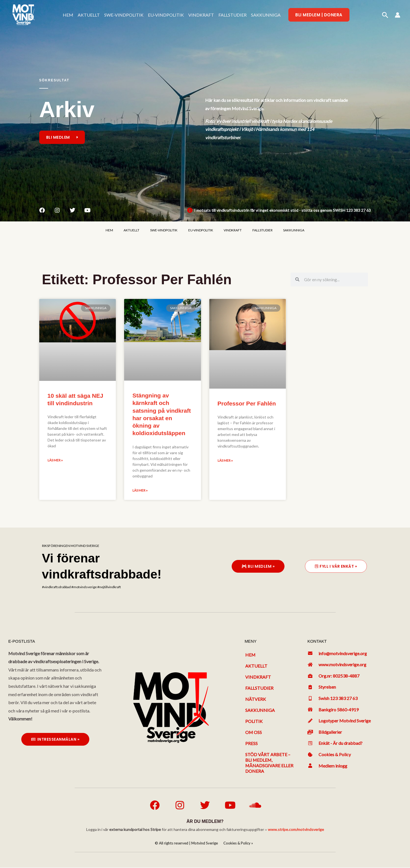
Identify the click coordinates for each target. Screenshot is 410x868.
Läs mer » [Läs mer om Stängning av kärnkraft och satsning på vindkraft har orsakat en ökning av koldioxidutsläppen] (140, 491)
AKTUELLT (89, 15)
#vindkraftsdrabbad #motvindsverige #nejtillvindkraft (81, 587)
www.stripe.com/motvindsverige (296, 830)
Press (251, 744)
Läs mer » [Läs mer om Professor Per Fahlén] (225, 461)
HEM (68, 15)
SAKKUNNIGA (266, 15)
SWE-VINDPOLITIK (124, 15)
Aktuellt (256, 666)
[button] (319, 15)
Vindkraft (258, 677)
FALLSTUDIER (233, 15)
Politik (254, 721)
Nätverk (256, 699)
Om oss (254, 733)
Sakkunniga (260, 710)
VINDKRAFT (201, 15)
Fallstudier (259, 688)
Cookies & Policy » (238, 844)
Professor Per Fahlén (247, 404)
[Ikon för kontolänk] (398, 15)
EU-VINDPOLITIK (166, 15)
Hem (250, 655)
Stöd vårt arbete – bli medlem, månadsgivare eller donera (269, 763)
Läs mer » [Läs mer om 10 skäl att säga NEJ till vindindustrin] (55, 460)
